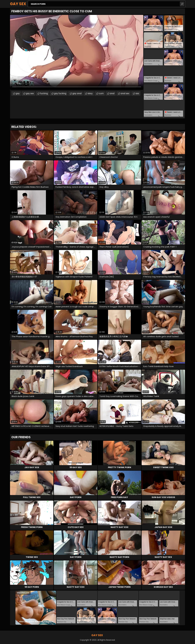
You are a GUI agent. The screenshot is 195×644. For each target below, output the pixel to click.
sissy (90, 93)
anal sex (125, 93)
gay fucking (60, 93)
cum (101, 93)
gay (18, 93)
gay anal (77, 93)
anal (112, 93)
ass (137, 93)
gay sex (30, 93)
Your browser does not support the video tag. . (77, 52)
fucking (44, 93)
